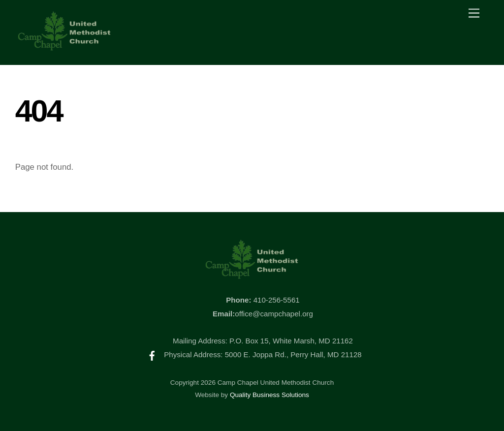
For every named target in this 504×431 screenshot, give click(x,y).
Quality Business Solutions (269, 395)
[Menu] (474, 14)
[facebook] (152, 354)
